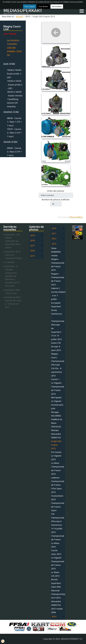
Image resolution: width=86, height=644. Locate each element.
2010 (54, 228)
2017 (32, 246)
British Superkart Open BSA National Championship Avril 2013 (57, 589)
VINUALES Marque (56, 428)
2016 (32, 251)
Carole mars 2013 (56, 552)
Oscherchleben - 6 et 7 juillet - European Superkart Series (57, 301)
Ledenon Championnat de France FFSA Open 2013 (57, 485)
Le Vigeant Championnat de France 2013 (57, 563)
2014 (54, 616)
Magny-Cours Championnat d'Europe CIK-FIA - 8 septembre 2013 (57, 365)
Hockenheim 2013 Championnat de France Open (57, 503)
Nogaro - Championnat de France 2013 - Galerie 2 (57, 281)
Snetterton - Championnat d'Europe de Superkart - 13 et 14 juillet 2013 (57, 326)
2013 (54, 244)
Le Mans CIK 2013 (55, 574)
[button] (82, 11)
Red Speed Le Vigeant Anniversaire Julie (57, 403)
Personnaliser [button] (57, 6)
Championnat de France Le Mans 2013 (57, 541)
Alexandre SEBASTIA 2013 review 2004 (57, 607)
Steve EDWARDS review (56, 252)
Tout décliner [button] (43, 6)
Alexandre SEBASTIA (56, 436)
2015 (32, 256)
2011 (54, 233)
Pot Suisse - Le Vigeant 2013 (57, 456)
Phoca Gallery (76, 217)
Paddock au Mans (57, 421)
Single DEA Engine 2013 (56, 445)
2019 (32, 235)
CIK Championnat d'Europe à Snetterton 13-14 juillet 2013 (57, 523)
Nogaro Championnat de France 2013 (57, 265)
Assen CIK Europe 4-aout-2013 (56, 347)
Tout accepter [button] (30, 6)
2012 (54, 239)
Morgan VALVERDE (56, 414)
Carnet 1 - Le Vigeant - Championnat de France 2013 (57, 387)
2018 (32, 240)
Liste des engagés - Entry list (14, 51)
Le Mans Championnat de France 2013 (57, 468)
